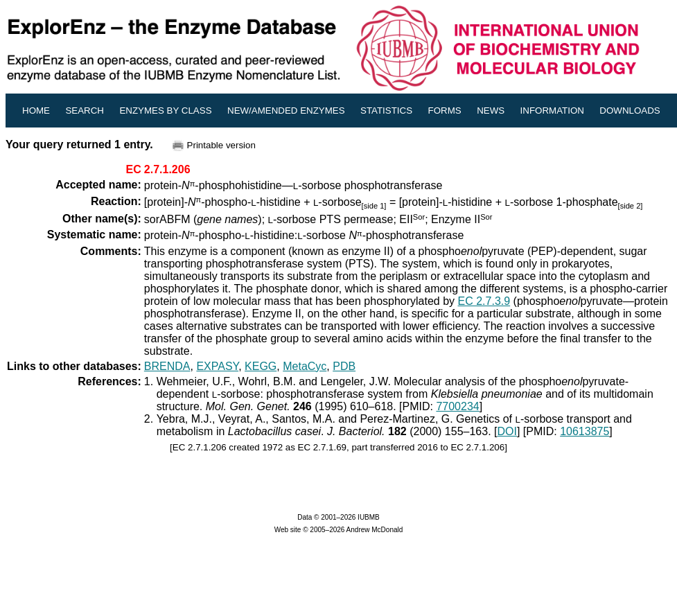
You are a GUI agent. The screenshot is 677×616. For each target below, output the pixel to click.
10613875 (584, 431)
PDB (344, 366)
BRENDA (167, 366)
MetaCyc (305, 366)
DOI (507, 431)
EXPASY (217, 366)
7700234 (457, 406)
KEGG (261, 366)
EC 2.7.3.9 (484, 301)
